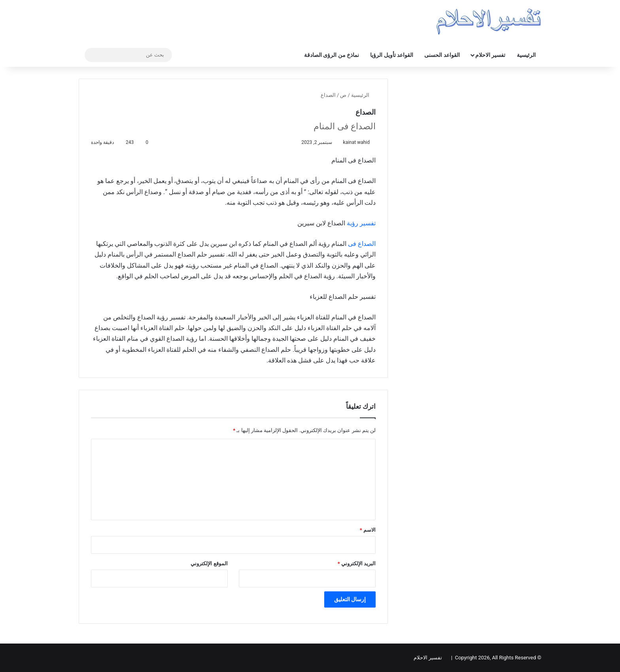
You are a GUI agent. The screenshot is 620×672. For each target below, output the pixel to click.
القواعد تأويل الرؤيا (392, 55)
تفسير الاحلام (490, 55)
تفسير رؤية (361, 223)
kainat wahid (356, 142)
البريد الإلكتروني (357, 563)
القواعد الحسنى (442, 55)
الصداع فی (362, 244)
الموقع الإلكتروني (209, 563)
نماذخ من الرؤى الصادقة (332, 55)
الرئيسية (526, 55)
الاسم (368, 530)
